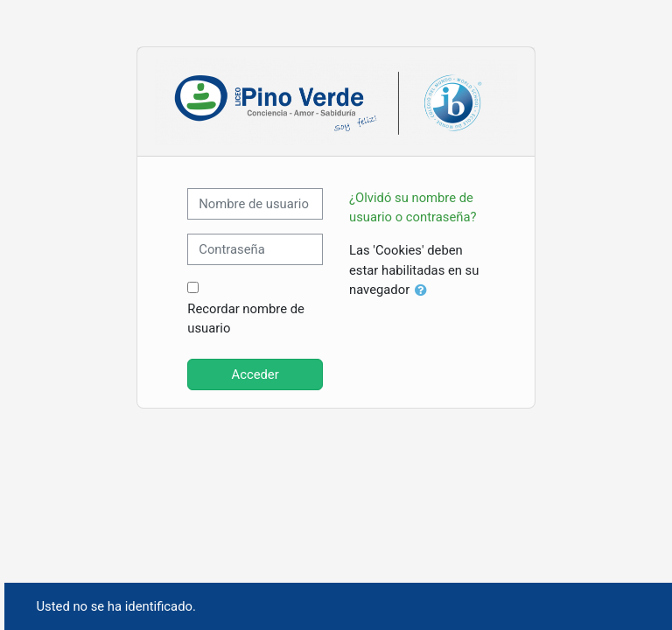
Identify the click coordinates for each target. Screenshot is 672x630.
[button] (424, 290)
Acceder (255, 374)
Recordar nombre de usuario (246, 318)
